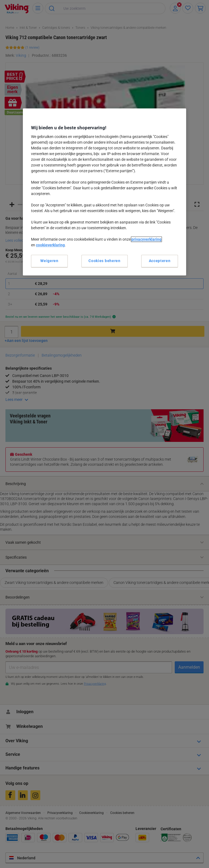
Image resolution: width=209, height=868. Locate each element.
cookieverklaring (50, 245)
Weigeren (49, 261)
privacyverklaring (146, 239)
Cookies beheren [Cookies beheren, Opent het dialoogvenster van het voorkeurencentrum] (104, 261)
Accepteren (160, 261)
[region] (104, 192)
